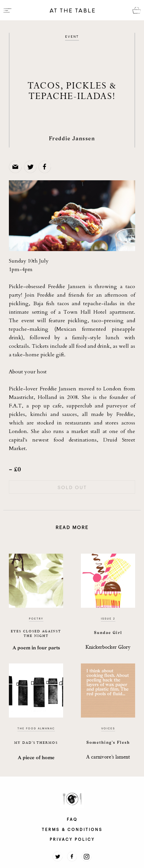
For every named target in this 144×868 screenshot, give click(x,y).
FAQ (72, 819)
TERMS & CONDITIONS (72, 829)
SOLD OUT (72, 487)
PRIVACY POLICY (72, 839)
